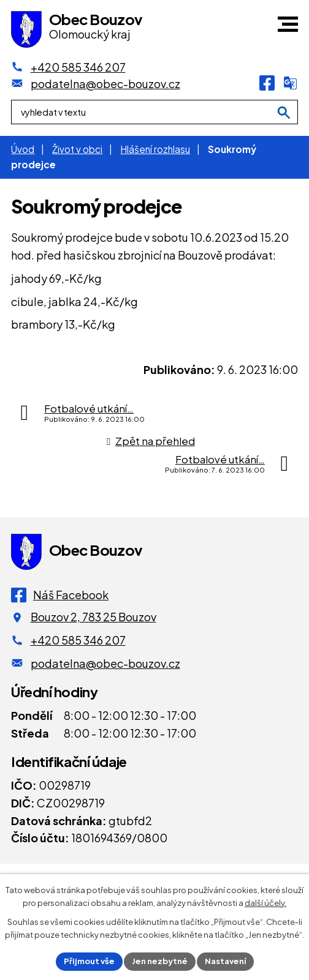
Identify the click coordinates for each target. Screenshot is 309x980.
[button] (288, 24)
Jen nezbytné (160, 961)
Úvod (23, 149)
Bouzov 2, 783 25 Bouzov (93, 617)
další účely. (265, 903)
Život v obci (77, 149)
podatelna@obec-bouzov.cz (105, 663)
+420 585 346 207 (78, 640)
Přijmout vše (89, 961)
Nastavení (225, 961)
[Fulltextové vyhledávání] (154, 112)
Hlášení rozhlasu (155, 149)
